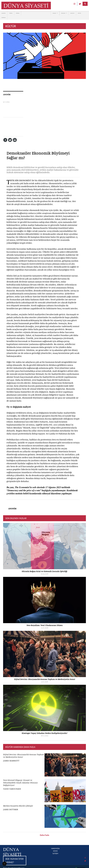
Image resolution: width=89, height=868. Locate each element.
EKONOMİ (72, 13)
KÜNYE (55, 851)
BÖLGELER (64, 13)
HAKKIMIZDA (55, 848)
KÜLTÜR (79, 13)
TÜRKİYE (11, 13)
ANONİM (7, 95)
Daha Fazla (44, 835)
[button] (4, 864)
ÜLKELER (55, 13)
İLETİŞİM (55, 854)
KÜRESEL (18, 13)
